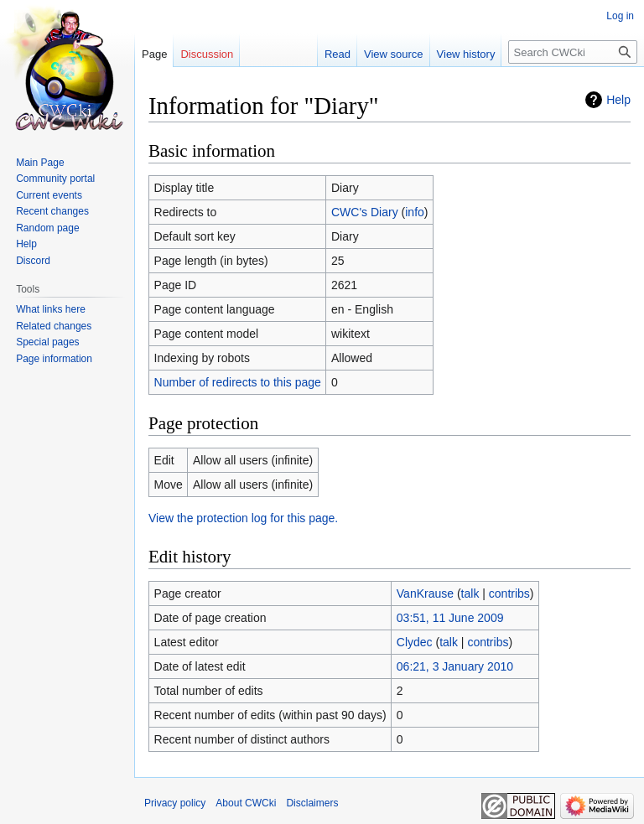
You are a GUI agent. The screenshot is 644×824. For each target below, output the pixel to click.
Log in (620, 16)
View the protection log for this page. (243, 518)
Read (338, 54)
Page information (54, 359)
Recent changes (52, 211)
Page (154, 54)
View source (394, 54)
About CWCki (246, 803)
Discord (33, 261)
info (415, 212)
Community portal (55, 179)
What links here (51, 309)
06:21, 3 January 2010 (455, 666)
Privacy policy (175, 803)
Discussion (207, 54)
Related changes (54, 326)
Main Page (40, 163)
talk (470, 593)
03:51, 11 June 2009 (450, 618)
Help (618, 100)
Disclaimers (312, 803)
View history (466, 54)
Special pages (47, 342)
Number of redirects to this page (238, 382)
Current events (49, 195)
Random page (47, 228)
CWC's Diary (365, 212)
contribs (509, 593)
